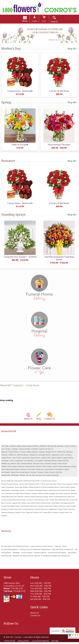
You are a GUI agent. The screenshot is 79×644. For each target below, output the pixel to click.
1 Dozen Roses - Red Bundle (20, 91)
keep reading (6, 402)
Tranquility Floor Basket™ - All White (20, 258)
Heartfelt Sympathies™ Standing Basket (59, 260)
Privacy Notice (24, 643)
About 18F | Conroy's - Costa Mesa (20, 387)
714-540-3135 (17, 590)
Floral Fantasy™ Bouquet (59, 145)
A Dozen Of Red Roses (59, 91)
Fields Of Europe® (20, 145)
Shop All (73, 49)
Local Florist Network (41, 643)
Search (54, 22)
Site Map (56, 643)
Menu (26, 21)
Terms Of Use (10, 643)
